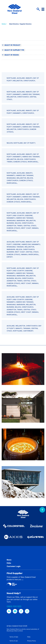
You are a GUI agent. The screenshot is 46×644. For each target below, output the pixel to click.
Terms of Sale (14, 637)
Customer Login (14, 566)
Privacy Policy (32, 641)
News (9, 560)
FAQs (9, 563)
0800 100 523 (14, 606)
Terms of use (14, 641)
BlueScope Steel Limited (15, 631)
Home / (4, 24)
